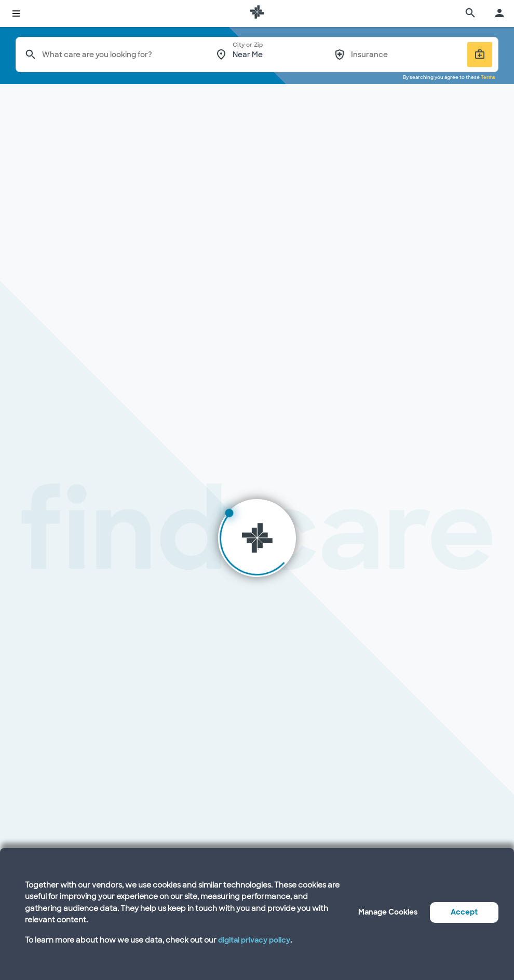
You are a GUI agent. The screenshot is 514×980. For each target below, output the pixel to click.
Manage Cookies (388, 912)
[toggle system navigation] (16, 14)
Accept (464, 912)
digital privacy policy (254, 940)
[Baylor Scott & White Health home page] (257, 14)
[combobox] (122, 55)
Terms (488, 77)
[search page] (470, 14)
